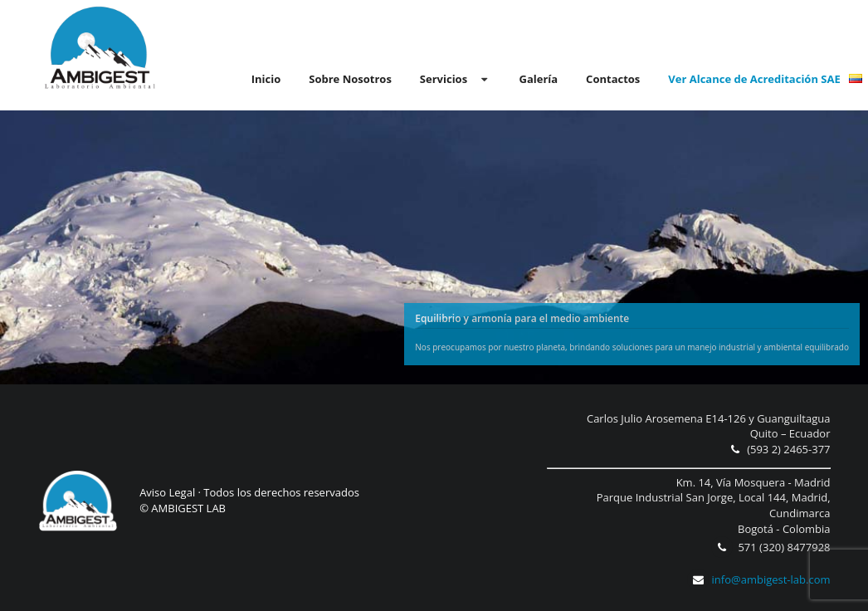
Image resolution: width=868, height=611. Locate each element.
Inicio (266, 79)
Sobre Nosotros (350, 79)
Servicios (456, 79)
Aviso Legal (167, 492)
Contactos (613, 79)
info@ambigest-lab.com (758, 579)
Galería (538, 79)
